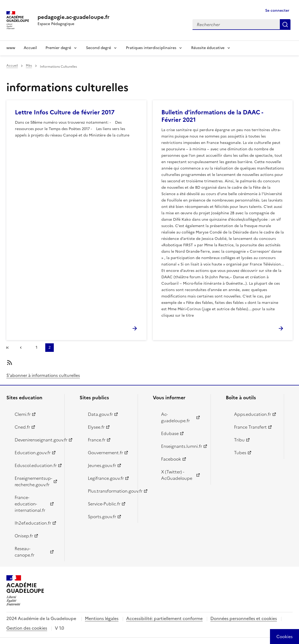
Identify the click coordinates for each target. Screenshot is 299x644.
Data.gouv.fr (100, 414)
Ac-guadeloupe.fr (175, 417)
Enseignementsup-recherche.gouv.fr (33, 481)
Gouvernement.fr (105, 453)
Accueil (30, 48)
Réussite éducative (208, 48)
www (11, 48)
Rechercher (285, 25)
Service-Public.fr (104, 504)
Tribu (239, 440)
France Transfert (250, 427)
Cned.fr (22, 427)
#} (9, 348)
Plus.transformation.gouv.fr (110, 491)
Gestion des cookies (27, 628)
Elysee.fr (96, 427)
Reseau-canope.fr (24, 552)
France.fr (97, 440)
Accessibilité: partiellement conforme (164, 618)
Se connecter (277, 11)
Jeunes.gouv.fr (102, 465)
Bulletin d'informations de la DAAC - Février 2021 (212, 116)
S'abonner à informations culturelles (43, 375)
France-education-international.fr (30, 504)
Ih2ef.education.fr (33, 523)
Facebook (171, 459)
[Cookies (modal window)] (284, 637)
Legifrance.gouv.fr (106, 478)
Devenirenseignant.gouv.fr (36, 440)
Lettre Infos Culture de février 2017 (65, 112)
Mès (29, 66)
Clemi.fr (23, 414)
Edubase (170, 433)
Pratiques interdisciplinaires (151, 48)
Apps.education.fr (253, 414)
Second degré (99, 48)
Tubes (240, 453)
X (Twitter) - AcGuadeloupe (177, 475)
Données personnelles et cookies (244, 618)
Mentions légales (102, 618)
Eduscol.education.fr (36, 465)
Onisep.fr (24, 536)
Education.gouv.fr (33, 453)
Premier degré (58, 48)
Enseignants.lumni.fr (182, 446)
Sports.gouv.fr (102, 517)
